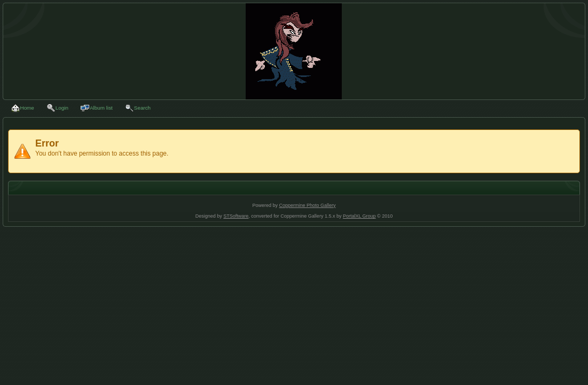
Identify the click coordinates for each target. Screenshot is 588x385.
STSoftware (236, 216)
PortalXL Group (359, 216)
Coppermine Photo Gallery (307, 205)
